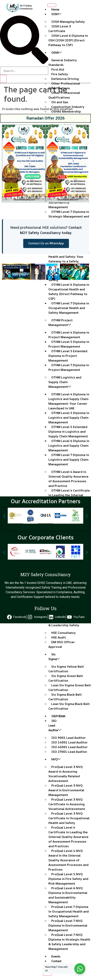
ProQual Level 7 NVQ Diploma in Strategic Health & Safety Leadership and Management (69, 942)
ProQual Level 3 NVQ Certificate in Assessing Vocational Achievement (67, 804)
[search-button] (3, 79)
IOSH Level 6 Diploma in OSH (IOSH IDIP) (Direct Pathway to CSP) (68, 40)
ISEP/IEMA (58, 716)
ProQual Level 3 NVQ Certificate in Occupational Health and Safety (69, 818)
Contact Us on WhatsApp (46, 243)
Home (55, 9)
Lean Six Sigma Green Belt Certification (70, 687)
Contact (56, 961)
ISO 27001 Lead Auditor (69, 752)
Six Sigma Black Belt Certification (65, 697)
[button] (6, 164)
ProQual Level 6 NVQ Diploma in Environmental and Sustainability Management (68, 895)
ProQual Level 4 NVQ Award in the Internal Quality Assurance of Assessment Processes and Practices (68, 860)
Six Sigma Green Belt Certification (66, 678)
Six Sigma (54, 657)
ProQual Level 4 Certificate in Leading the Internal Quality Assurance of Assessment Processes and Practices (68, 837)
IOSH (56, 14)
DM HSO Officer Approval (62, 644)
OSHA (56, 52)
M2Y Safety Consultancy (45, 574)
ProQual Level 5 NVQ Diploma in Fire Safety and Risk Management (68, 879)
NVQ (56, 759)
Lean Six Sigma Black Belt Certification (69, 706)
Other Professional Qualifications (64, 86)
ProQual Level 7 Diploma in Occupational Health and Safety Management (69, 911)
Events (56, 956)
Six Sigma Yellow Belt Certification (66, 669)
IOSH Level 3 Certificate (60, 29)
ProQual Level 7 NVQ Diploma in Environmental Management (68, 925)
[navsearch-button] (24, 63)
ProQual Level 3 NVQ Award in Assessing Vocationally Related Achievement (66, 774)
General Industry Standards (63, 62)
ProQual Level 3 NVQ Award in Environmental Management (66, 790)
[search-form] (24, 71)
